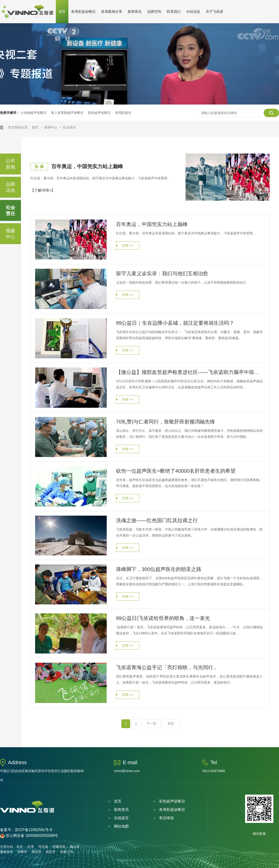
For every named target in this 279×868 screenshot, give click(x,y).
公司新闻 (10, 164)
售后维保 (166, 818)
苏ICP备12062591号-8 (33, 830)
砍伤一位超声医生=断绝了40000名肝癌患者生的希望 (176, 471)
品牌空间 (154, 11)
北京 (20, 847)
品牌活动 (10, 187)
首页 (62, 11)
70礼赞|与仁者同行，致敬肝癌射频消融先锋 (166, 422)
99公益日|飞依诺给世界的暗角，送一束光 (163, 618)
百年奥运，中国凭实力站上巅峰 (87, 166)
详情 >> (128, 246)
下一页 (151, 724)
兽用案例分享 (112, 11)
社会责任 (70, 127)
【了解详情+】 (43, 190)
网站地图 (121, 826)
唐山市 (75, 847)
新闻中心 (51, 127)
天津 (30, 847)
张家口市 (66, 852)
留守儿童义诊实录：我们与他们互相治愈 (162, 274)
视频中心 (10, 234)
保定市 (51, 852)
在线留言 (121, 818)
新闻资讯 (135, 11)
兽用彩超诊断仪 (83, 11)
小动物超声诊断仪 (33, 113)
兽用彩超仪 (123, 113)
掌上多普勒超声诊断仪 (67, 113)
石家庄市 (59, 847)
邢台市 (37, 852)
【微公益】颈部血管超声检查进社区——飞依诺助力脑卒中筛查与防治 (189, 372)
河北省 (43, 847)
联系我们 (174, 11)
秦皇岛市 (7, 852)
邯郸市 (22, 852)
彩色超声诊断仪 (99, 113)
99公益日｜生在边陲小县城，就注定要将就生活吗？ (175, 323)
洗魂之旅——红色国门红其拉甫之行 (157, 520)
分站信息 (193, 11)
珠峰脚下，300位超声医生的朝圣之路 (159, 569)
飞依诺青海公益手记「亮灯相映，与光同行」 (167, 667)
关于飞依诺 (214, 11)
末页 (171, 724)
